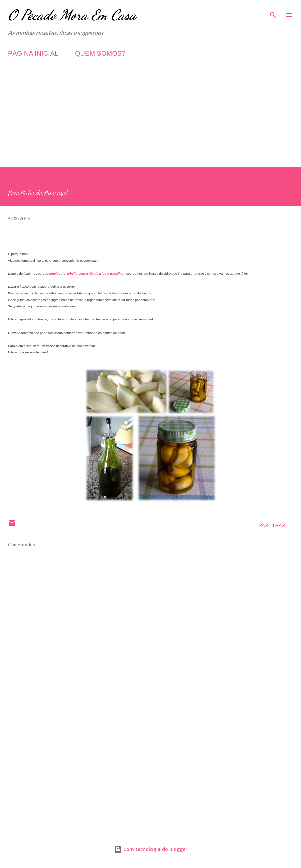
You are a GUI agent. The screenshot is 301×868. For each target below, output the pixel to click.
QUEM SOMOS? (100, 53)
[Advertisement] (150, 121)
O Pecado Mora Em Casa (72, 15)
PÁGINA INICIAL (33, 53)
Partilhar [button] (272, 525)
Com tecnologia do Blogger (151, 849)
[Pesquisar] (273, 12)
